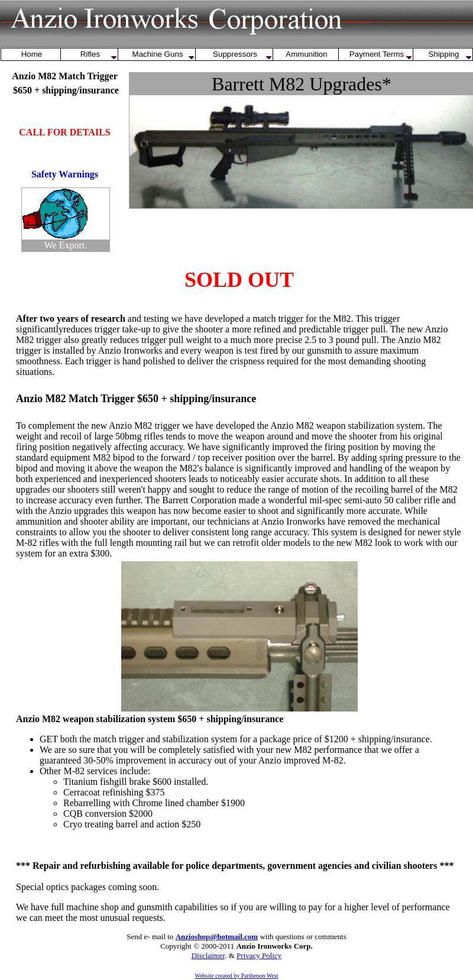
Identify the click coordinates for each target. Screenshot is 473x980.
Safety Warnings (65, 174)
